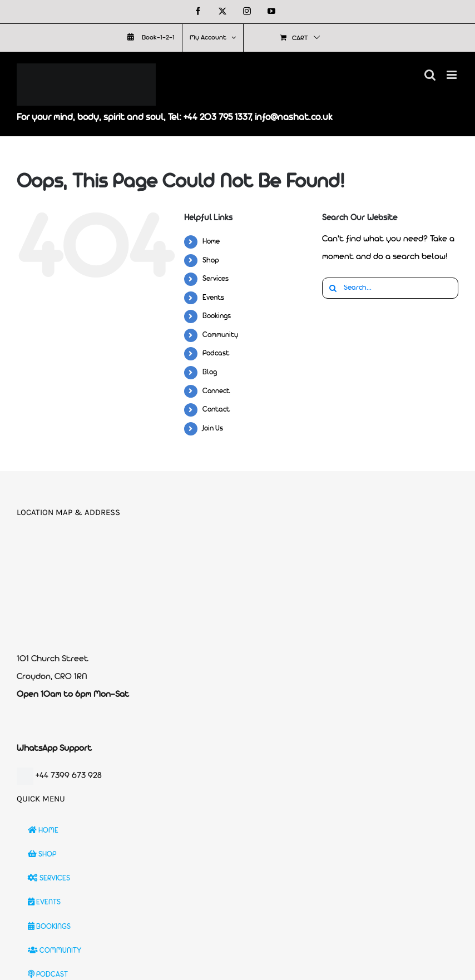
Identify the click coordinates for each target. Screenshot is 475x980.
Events (213, 298)
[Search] (333, 288)
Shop (211, 261)
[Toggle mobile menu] (452, 75)
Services (216, 279)
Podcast (216, 353)
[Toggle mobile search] (430, 75)
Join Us (213, 429)
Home (211, 242)
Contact (216, 410)
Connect (216, 391)
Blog (210, 372)
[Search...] (390, 288)
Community (221, 335)
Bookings (217, 316)
